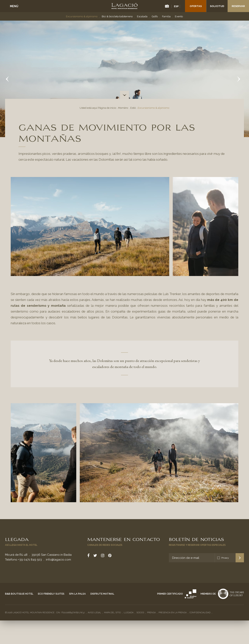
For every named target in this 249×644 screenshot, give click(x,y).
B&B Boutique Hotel (19, 594)
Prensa (151, 613)
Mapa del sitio (112, 613)
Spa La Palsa (77, 594)
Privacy (225, 558)
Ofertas (196, 6)
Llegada (17, 539)
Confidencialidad (200, 613)
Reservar (238, 6)
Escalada (142, 16)
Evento (179, 16)
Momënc (123, 108)
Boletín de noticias (196, 539)
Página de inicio (107, 108)
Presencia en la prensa (173, 613)
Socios (140, 613)
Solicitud (217, 6)
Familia (166, 16)
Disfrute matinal (102, 594)
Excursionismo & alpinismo (82, 16)
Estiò (133, 108)
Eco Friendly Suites (51, 594)
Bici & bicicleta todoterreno (117, 16)
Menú (14, 6)
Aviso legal (94, 613)
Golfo (155, 16)
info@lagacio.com (58, 560)
